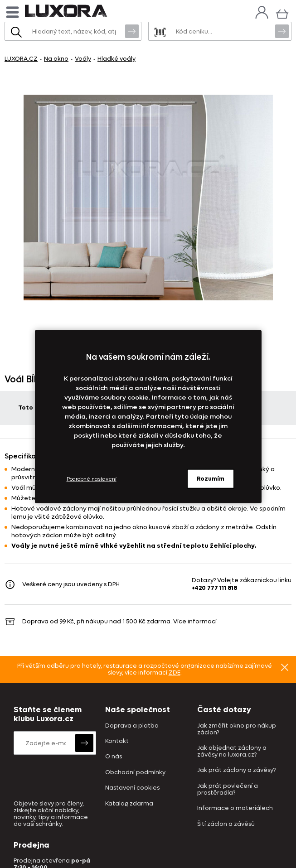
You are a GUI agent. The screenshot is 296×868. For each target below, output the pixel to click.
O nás (114, 757)
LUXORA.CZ (21, 59)
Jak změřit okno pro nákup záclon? (237, 729)
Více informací (195, 621)
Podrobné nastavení (92, 479)
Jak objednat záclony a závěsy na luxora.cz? (232, 752)
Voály (83, 59)
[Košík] (282, 13)
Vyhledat (132, 31)
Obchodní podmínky (135, 773)
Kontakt (117, 741)
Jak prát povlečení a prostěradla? (228, 790)
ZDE (175, 673)
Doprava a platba (132, 726)
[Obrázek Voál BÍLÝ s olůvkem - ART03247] (148, 198)
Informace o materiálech (235, 808)
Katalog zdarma (129, 804)
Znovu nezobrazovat (285, 667)
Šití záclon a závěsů (226, 824)
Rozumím (211, 479)
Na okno (56, 59)
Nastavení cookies (132, 788)
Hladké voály (116, 59)
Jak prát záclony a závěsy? (236, 770)
